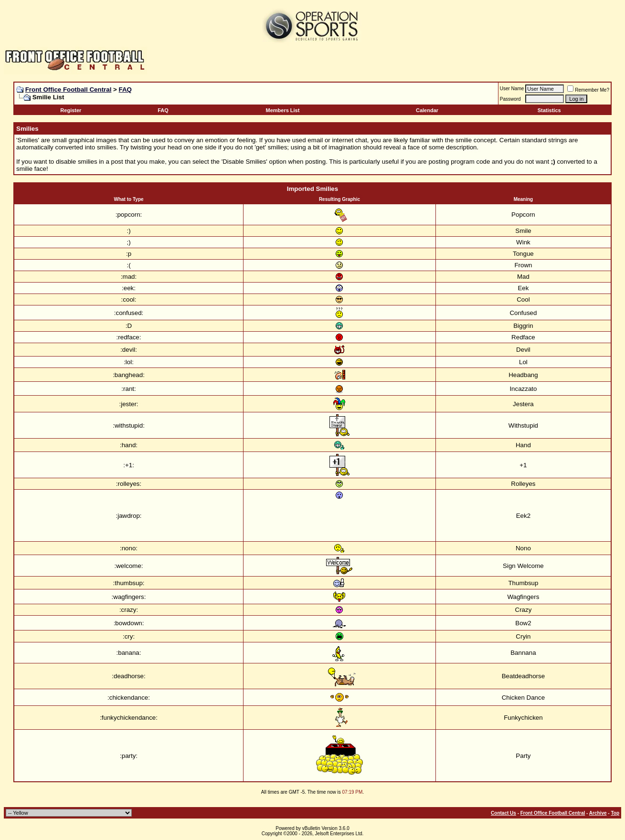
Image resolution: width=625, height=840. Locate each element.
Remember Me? (588, 90)
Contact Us (503, 813)
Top (615, 813)
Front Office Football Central (69, 89)
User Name (512, 89)
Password (510, 99)
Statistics (549, 110)
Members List (282, 110)
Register (71, 110)
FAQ (125, 89)
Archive (598, 813)
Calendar (427, 110)
